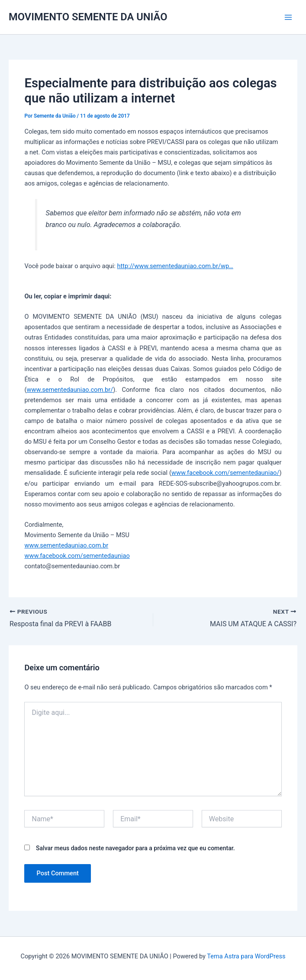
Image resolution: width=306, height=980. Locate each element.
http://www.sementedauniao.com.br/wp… (175, 266)
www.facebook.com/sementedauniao (77, 556)
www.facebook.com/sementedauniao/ (225, 473)
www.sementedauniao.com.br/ (70, 390)
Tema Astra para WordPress (246, 956)
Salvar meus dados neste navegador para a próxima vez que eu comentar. (135, 848)
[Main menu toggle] (288, 17)
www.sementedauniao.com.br (66, 545)
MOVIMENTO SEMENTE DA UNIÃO (88, 17)
